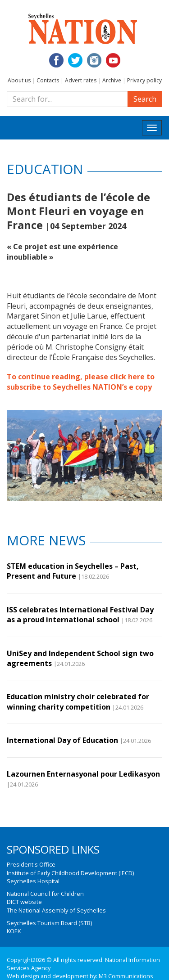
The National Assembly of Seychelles (56, 910)
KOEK (14, 931)
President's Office (31, 864)
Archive (112, 80)
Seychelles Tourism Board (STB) (49, 923)
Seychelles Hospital (33, 881)
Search (145, 99)
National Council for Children (45, 894)
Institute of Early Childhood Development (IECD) (70, 873)
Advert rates (81, 80)
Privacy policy (144, 80)
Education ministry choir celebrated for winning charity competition (78, 701)
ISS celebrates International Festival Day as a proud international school (80, 615)
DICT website (24, 902)
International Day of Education (62, 740)
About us (19, 80)
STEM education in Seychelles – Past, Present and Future (73, 571)
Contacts (48, 80)
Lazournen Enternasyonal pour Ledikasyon (83, 774)
